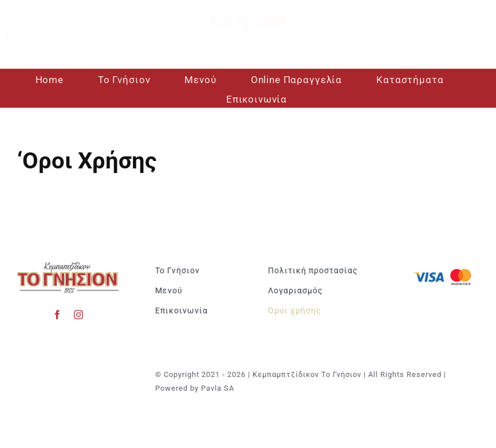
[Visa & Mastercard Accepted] (444, 268)
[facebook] (16, 34)
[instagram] (37, 34)
